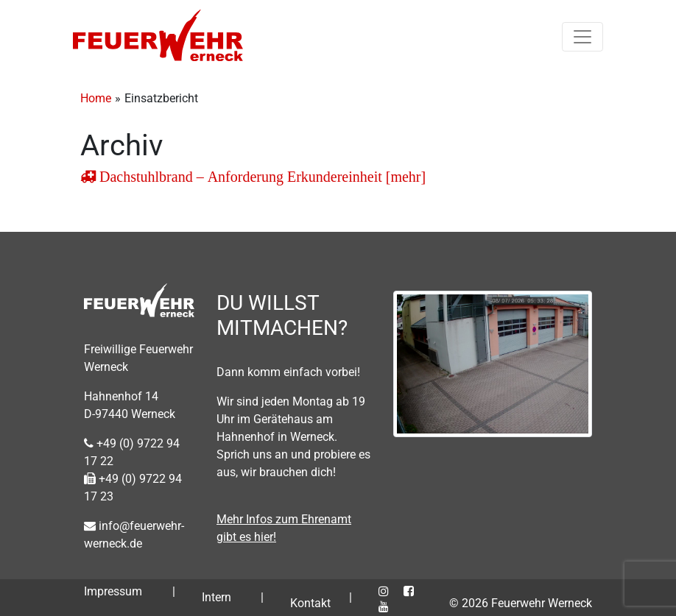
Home (96, 98)
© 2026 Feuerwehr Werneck (521, 603)
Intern (216, 597)
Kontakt (310, 603)
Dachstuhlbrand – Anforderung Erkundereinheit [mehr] (261, 177)
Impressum (113, 591)
